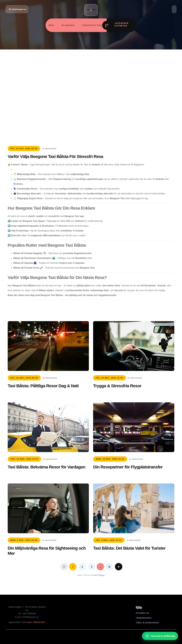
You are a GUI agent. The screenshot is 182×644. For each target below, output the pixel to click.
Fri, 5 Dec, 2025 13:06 (109, 540)
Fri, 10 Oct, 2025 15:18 (24, 149)
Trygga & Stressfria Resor (117, 386)
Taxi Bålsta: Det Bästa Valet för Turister (129, 548)
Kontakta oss (92, 25)
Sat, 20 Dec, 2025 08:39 (24, 378)
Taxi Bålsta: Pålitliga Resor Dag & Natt (43, 386)
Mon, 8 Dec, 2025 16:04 (24, 540)
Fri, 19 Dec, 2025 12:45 (110, 378)
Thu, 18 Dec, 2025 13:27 (24, 459)
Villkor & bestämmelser (147, 623)
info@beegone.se (17, 9)
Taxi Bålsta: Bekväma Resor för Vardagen (46, 467)
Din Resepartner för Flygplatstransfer (128, 467)
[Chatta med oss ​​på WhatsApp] (160, 636)
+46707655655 (29, 614)
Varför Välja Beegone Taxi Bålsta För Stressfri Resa (55, 156)
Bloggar (68, 25)
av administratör (49, 149)
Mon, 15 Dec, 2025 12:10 (110, 459)
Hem (51, 25)
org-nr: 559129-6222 (36, 622)
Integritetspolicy (144, 618)
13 (109, 567)
